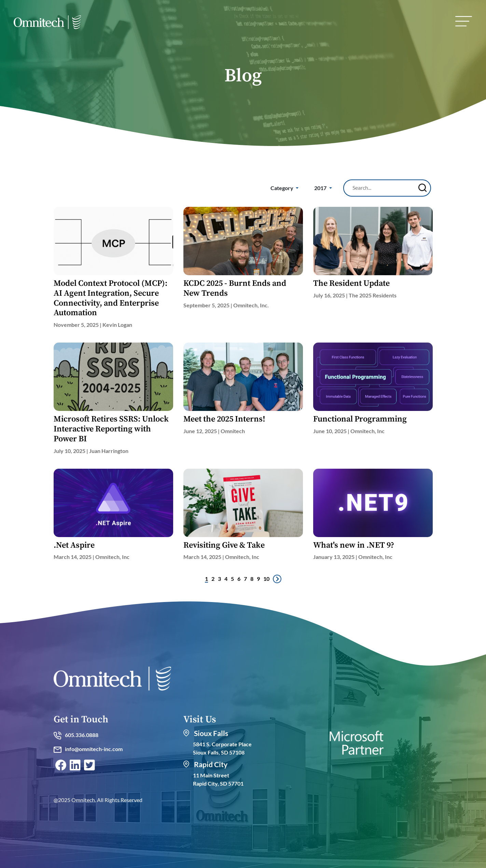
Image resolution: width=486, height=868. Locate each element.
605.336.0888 (76, 735)
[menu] (464, 21)
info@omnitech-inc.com (88, 749)
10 (266, 579)
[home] (47, 24)
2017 (321, 188)
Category (282, 188)
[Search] (383, 188)
